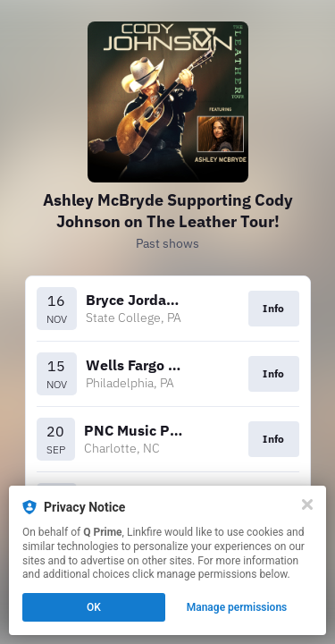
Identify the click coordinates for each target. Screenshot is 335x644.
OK (94, 607)
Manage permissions (237, 607)
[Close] (307, 504)
